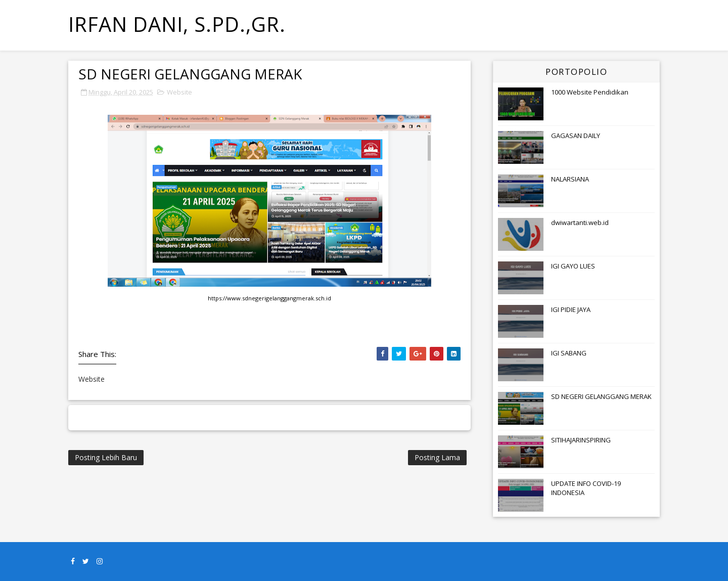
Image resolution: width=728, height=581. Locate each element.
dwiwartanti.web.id (580, 222)
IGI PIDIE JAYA (571, 309)
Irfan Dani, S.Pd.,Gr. (177, 24)
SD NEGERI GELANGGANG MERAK (601, 396)
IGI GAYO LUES (573, 266)
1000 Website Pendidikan (590, 92)
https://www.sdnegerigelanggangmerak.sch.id (269, 298)
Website (179, 92)
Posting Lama (437, 457)
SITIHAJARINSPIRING (581, 440)
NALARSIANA (570, 179)
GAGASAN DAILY (576, 136)
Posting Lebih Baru (106, 457)
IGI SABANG (569, 353)
